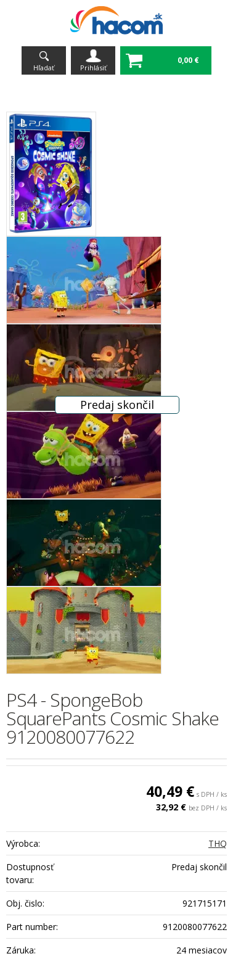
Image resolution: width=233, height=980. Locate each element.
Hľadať (44, 68)
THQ (218, 843)
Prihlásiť (93, 68)
